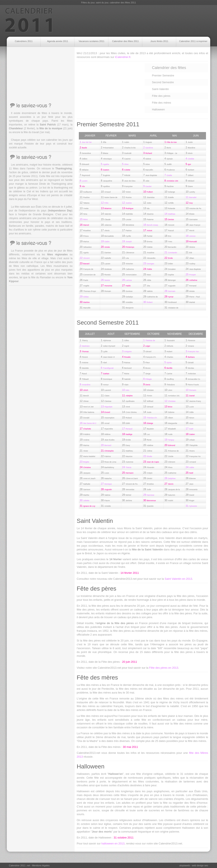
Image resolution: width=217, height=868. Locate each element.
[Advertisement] (133, 21)
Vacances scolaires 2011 (91, 41)
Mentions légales (41, 865)
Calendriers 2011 (24, 41)
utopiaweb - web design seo (194, 865)
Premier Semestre (163, 75)
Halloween (158, 109)
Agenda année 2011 (58, 41)
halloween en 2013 (113, 843)
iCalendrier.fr (123, 57)
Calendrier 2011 (29, 20)
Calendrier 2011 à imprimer (193, 41)
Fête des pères (161, 96)
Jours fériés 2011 (159, 41)
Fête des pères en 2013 (164, 668)
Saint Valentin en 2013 (178, 579)
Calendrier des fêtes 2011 (125, 41)
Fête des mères (161, 103)
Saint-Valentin (160, 89)
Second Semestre (163, 82)
